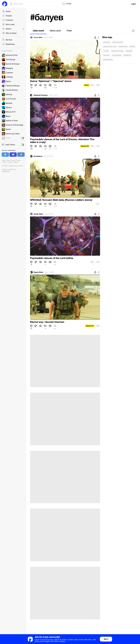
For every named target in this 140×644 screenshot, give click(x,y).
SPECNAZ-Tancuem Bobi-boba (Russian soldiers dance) (61, 200)
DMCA (16, 162)
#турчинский (117, 55)
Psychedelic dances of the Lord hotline (52, 258)
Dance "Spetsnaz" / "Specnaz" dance (51, 81)
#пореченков (108, 60)
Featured (7, 20)
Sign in (106, 639)
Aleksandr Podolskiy (41, 95)
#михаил (106, 55)
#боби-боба (123, 47)
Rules (10, 162)
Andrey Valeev (38, 214)
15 (98, 262)
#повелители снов (110, 47)
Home (6, 11)
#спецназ (107, 42)
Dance (87, 85)
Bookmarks (8, 44)
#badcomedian (118, 42)
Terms (18, 160)
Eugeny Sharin (38, 272)
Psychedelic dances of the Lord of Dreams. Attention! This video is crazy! (62, 141)
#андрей (129, 51)
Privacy (5, 162)
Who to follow (9, 33)
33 (98, 326)
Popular (7, 16)
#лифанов (127, 55)
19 (98, 146)
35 (98, 85)
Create (67, 4)
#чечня (132, 47)
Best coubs (8, 25)
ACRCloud (6, 171)
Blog (4, 160)
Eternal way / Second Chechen (47, 322)
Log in (134, 4)
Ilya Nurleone (38, 156)
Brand (13, 160)
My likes (7, 40)
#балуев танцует (117, 51)
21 (98, 204)
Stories (13, 29)
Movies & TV (85, 146)
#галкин (106, 51)
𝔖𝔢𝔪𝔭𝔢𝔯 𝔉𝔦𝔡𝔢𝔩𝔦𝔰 (38, 37)
